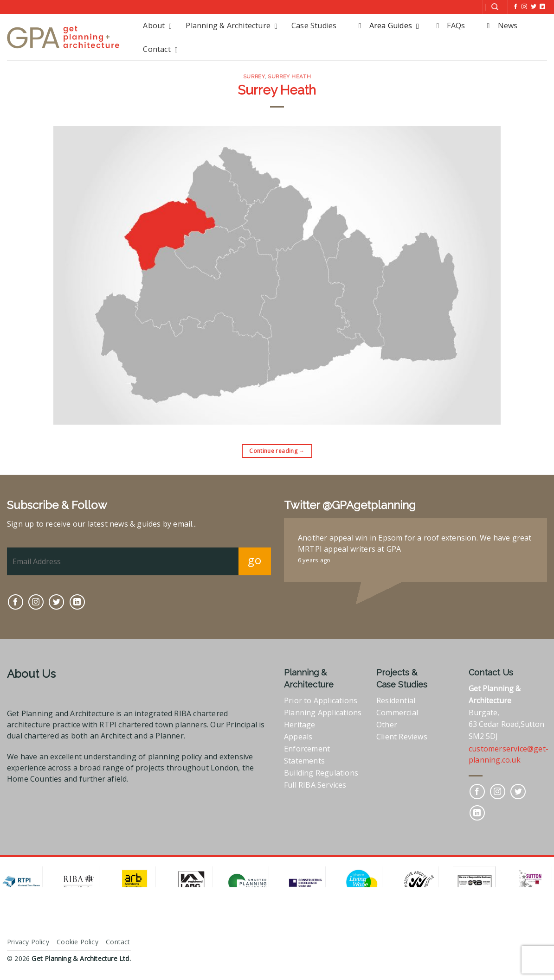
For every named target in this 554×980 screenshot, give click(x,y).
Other (387, 725)
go (254, 560)
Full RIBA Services (315, 785)
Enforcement (307, 749)
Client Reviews (402, 737)
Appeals (298, 737)
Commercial (397, 713)
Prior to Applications (321, 700)
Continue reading (277, 451)
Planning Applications (323, 713)
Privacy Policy (28, 942)
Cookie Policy (77, 942)
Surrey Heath (289, 76)
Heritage (300, 725)
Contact (118, 942)
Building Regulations (321, 773)
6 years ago (314, 560)
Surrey (254, 76)
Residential (396, 700)
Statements (304, 761)
